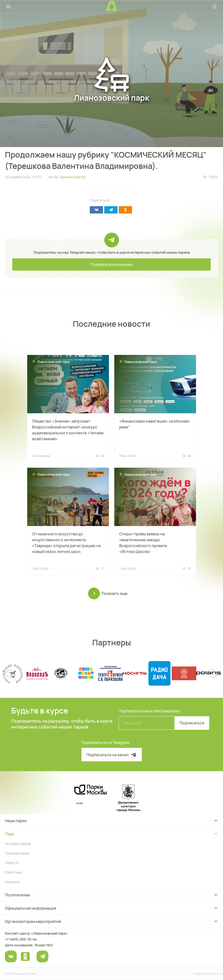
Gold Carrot (216, 974)
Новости (12, 863)
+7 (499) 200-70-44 (21, 939)
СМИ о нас (13, 872)
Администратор (73, 177)
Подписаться (192, 723)
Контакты (12, 882)
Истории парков (18, 844)
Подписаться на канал (112, 264)
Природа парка (17, 853)
